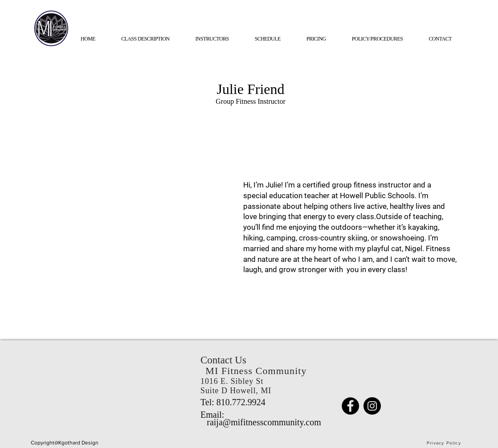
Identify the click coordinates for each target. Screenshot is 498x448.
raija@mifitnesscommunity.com (264, 422)
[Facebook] (350, 406)
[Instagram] (372, 406)
